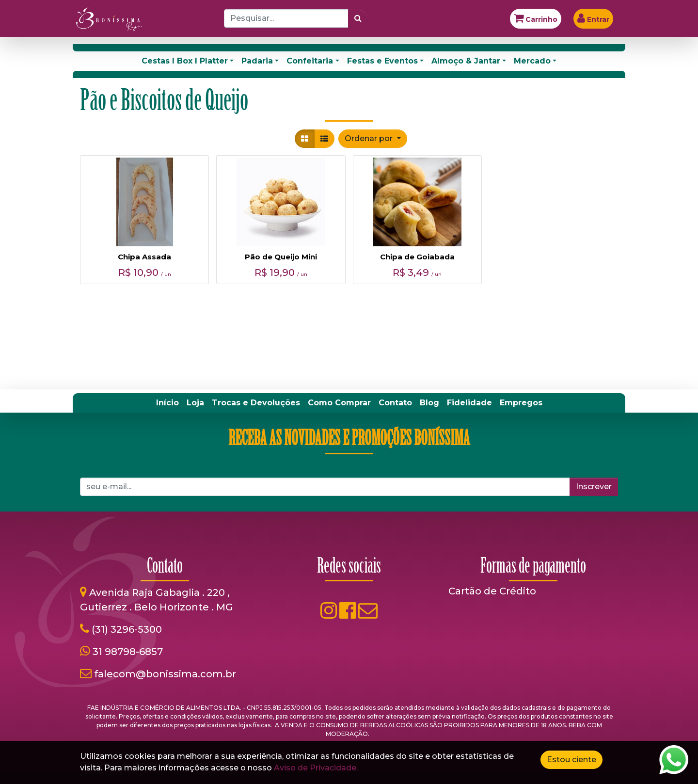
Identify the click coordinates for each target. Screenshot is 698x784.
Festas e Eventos (382, 61)
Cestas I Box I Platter (185, 61)
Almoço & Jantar (466, 61)
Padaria (257, 61)
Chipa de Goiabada (417, 257)
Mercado (532, 61)
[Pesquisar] (358, 18)
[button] (373, 139)
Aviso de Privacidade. (316, 768)
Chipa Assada (144, 257)
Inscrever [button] (594, 487)
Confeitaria (310, 61)
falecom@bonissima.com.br (165, 674)
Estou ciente (571, 760)
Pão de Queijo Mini (281, 257)
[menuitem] (167, 403)
